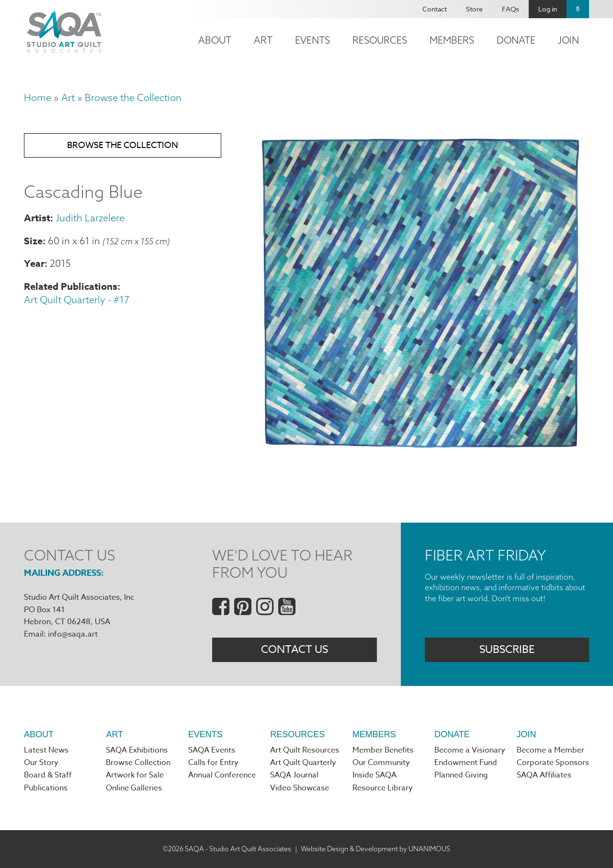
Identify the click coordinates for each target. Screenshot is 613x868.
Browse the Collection (133, 97)
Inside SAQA (375, 775)
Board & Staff (48, 775)
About (215, 40)
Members (452, 40)
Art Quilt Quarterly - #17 (77, 300)
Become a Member (551, 750)
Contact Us (295, 650)
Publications (46, 788)
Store (474, 9)
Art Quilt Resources (305, 750)
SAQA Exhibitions (137, 750)
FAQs (511, 9)
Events (312, 40)
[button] (420, 452)
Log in (548, 9)
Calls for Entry (213, 763)
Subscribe (507, 650)
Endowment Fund (466, 763)
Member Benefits (383, 750)
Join (568, 40)
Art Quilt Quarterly (303, 763)
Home (38, 97)
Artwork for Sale (135, 775)
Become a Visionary (470, 750)
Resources (380, 40)
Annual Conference (222, 775)
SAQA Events (212, 750)
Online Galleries (134, 788)
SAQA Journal (294, 775)
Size (33, 241)
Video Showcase (300, 788)
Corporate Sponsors (553, 763)
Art (263, 40)
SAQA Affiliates (544, 775)
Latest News (46, 750)
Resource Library (383, 788)
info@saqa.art (73, 634)
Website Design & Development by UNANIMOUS (375, 849)
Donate (516, 40)
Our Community (381, 763)
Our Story (41, 763)
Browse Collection (138, 763)
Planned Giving (461, 775)
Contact (435, 9)
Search (578, 9)
